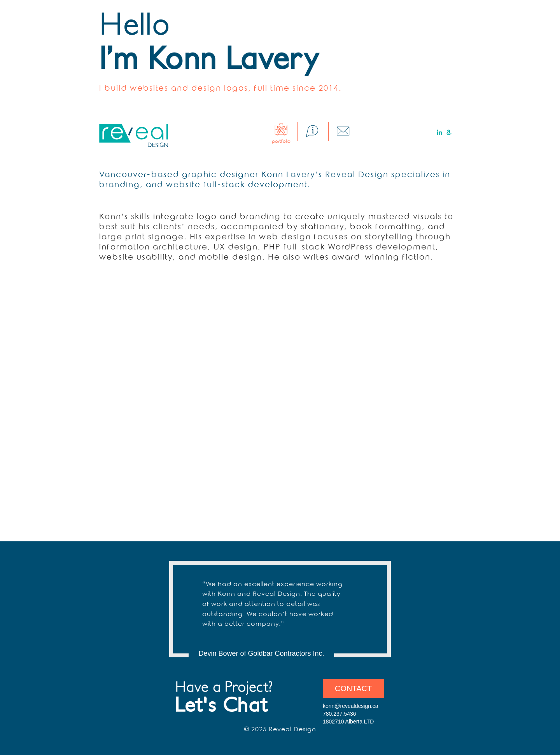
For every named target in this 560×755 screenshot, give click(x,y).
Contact (353, 688)
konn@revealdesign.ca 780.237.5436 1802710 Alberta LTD (351, 714)
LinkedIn (439, 132)
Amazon (449, 132)
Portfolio (281, 139)
